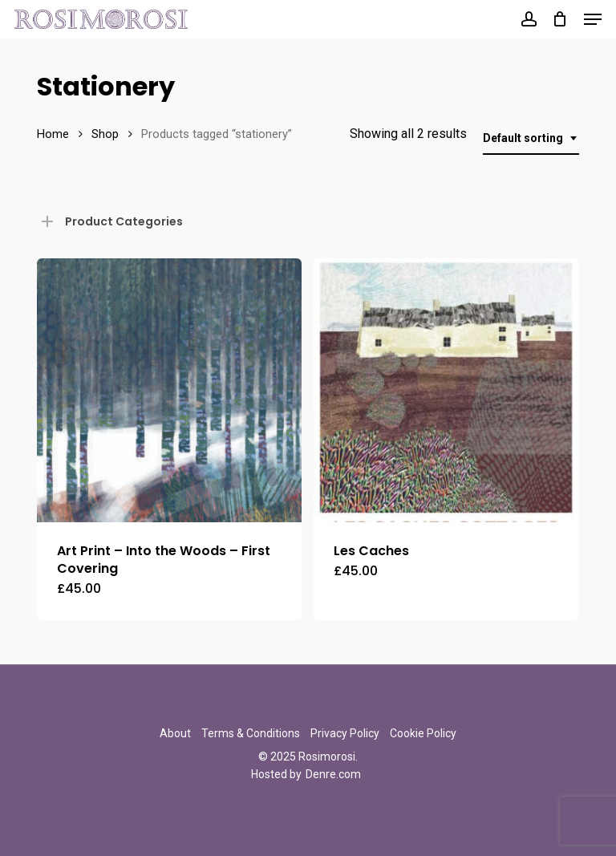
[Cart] (560, 19)
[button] (593, 19)
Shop (105, 134)
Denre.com (333, 774)
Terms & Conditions (251, 733)
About (175, 733)
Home (53, 134)
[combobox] (531, 138)
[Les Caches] (446, 391)
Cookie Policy (423, 733)
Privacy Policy (345, 733)
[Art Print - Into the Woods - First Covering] (169, 391)
